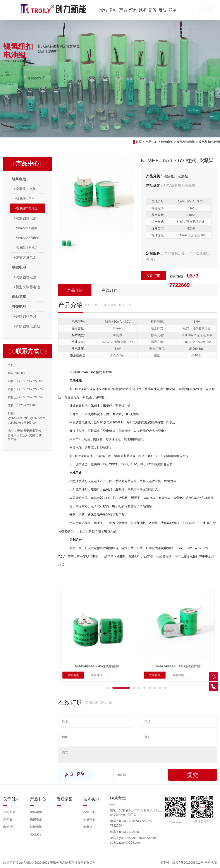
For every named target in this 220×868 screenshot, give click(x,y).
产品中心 (151, 142)
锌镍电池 (36, 827)
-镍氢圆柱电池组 (26, 248)
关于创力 (11, 799)
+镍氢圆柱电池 (25, 218)
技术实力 (91, 799)
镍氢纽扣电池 (186, 142)
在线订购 (110, 290)
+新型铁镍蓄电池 (27, 287)
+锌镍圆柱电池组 (27, 326)
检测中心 (89, 812)
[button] (108, 688)
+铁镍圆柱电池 (25, 277)
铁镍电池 (36, 819)
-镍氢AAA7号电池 (27, 238)
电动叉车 (36, 834)
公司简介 (9, 812)
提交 (192, 775)
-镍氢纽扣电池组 (26, 208)
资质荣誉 (65, 799)
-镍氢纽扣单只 (25, 199)
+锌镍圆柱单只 (25, 316)
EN (182, 9)
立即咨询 (153, 276)
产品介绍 (75, 290)
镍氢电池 (167, 142)
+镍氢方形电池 (25, 258)
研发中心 (89, 819)
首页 (139, 142)
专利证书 (89, 827)
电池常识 (9, 827)
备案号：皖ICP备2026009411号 (182, 863)
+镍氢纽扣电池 (25, 189)
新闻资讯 (9, 819)
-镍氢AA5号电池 (26, 228)
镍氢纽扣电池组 (209, 142)
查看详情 (97, 655)
